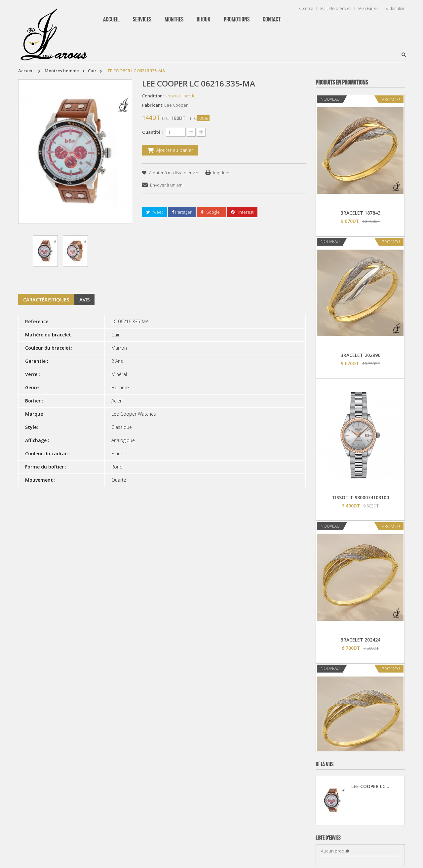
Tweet (154, 212)
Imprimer (222, 173)
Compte (306, 9)
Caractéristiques (46, 299)
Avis (84, 299)
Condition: (153, 96)
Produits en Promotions (342, 83)
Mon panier (368, 9)
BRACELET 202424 (360, 640)
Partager (182, 212)
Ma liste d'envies (336, 9)
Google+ (211, 212)
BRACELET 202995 (360, 782)
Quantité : (152, 132)
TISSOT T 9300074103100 (360, 497)
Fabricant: (153, 105)
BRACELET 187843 (360, 213)
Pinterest (242, 212)
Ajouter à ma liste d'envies (174, 173)
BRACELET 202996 (360, 355)
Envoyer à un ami (167, 185)
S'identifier (395, 9)
